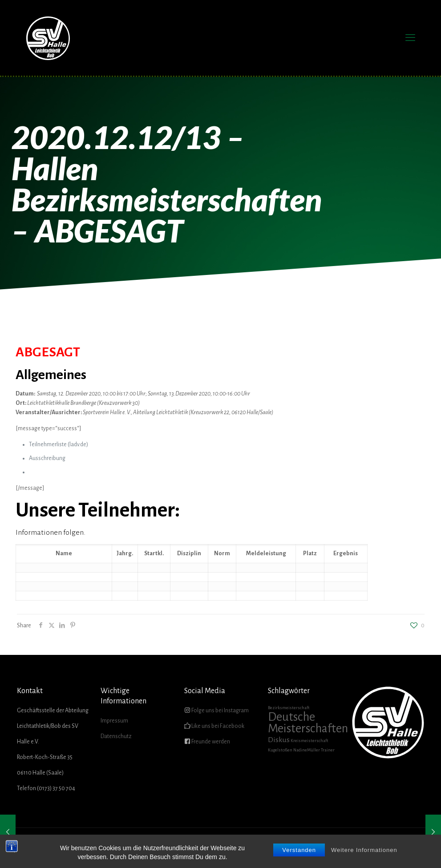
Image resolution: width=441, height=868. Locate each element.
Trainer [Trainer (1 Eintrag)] (328, 750)
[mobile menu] (410, 38)
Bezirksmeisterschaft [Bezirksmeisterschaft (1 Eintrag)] (289, 708)
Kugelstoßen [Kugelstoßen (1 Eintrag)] (280, 750)
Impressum (114, 721)
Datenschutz (116, 736)
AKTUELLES (251, 846)
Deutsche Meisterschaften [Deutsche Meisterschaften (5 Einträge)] (308, 723)
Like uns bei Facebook (217, 726)
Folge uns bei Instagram (220, 711)
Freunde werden (210, 742)
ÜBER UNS (283, 846)
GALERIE (355, 846)
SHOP (378, 846)
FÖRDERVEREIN (320, 846)
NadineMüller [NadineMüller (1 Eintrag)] (307, 750)
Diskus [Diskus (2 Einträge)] (279, 740)
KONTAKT (404, 846)
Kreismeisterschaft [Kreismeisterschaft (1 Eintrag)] (310, 741)
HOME (223, 846)
